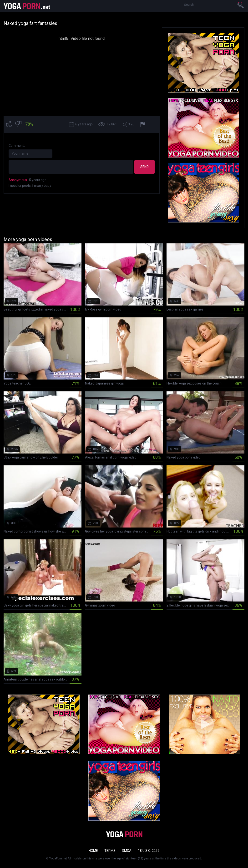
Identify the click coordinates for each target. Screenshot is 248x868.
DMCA (127, 851)
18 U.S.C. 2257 (149, 851)
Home (93, 851)
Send (144, 167)
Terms (110, 851)
